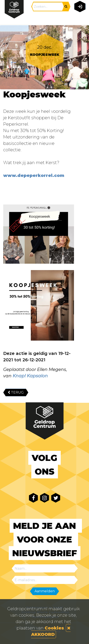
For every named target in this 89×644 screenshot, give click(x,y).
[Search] (48, 7)
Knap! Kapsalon (30, 376)
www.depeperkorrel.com (34, 175)
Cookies (54, 628)
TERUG (16, 392)
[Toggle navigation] (79, 18)
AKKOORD (51, 631)
